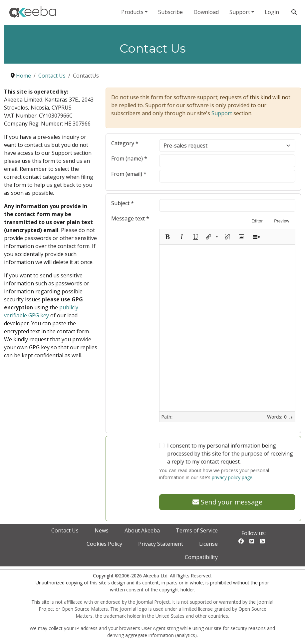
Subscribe (170, 12)
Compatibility (201, 557)
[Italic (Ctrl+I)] (181, 237)
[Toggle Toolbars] (256, 237)
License (208, 544)
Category (125, 143)
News (102, 530)
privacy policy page (232, 477)
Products (132, 12)
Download (206, 12)
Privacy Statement (161, 544)
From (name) (129, 159)
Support (240, 12)
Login (272, 12)
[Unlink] (227, 237)
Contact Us (65, 530)
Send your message (227, 502)
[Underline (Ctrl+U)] (195, 237)
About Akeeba (142, 530)
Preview (282, 221)
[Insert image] (241, 237)
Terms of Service (197, 530)
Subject (123, 203)
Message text (130, 218)
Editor (257, 221)
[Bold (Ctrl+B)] (167, 237)
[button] (211, 237)
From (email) (129, 174)
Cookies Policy (104, 544)
